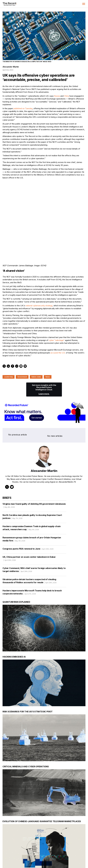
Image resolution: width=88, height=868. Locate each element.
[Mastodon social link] (72, 854)
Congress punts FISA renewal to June (28, 522)
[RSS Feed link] (83, 854)
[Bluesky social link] (78, 854)
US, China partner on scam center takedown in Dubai (29, 532)
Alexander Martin (11, 67)
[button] (84, 4)
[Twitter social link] (56, 854)
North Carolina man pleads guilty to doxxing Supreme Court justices (32, 490)
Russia (57, 96)
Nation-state (36, 349)
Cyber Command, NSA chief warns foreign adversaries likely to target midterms (34, 543)
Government (22, 349)
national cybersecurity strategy (39, 278)
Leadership (9, 349)
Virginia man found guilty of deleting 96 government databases (34, 479)
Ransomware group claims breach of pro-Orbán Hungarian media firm (32, 512)
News (48, 349)
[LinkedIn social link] (61, 854)
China (66, 96)
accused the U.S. (58, 325)
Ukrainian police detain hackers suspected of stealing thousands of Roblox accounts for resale (30, 554)
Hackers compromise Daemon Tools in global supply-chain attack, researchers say (32, 501)
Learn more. (44, 366)
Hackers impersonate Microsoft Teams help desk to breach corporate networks (32, 565)
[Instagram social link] (67, 854)
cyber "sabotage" (57, 313)
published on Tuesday (23, 108)
